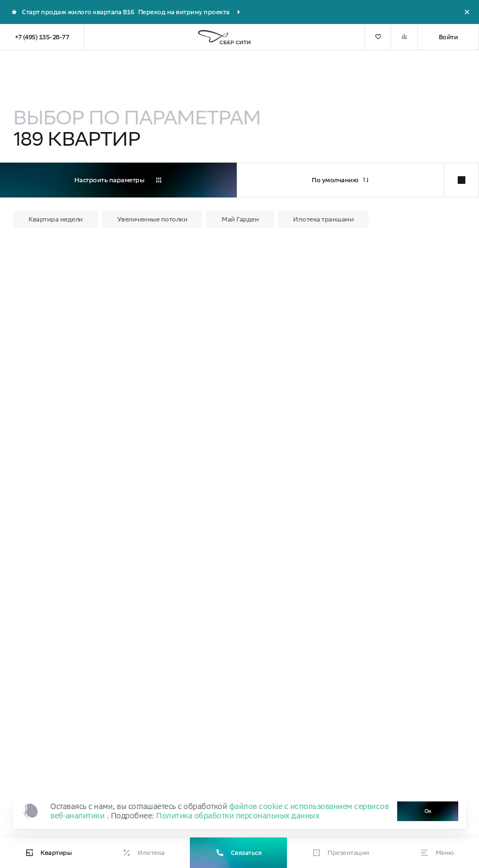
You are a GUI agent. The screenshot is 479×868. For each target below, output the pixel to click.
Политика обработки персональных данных (238, 816)
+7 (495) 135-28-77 (42, 37)
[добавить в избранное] (378, 37)
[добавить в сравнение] (404, 37)
